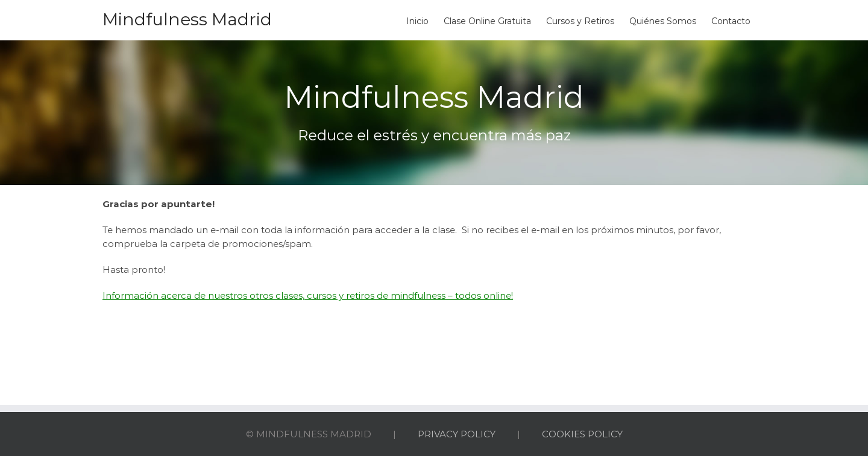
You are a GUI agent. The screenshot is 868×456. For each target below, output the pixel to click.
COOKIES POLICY (582, 434)
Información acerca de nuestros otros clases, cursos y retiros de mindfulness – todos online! (308, 295)
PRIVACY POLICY (457, 434)
